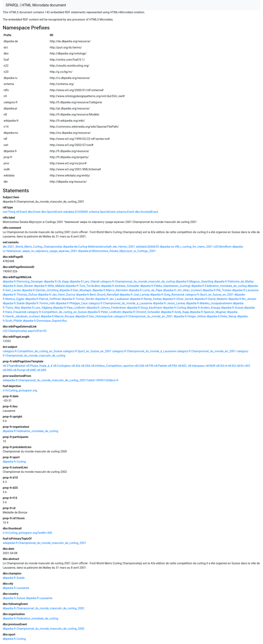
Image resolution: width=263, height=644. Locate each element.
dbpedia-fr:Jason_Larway (169, 303)
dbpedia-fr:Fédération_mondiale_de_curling (219, 286)
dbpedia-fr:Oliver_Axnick (178, 299)
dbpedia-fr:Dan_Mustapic (75, 290)
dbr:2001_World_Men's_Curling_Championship (32, 247)
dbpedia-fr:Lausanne (245, 290)
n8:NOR (211, 366)
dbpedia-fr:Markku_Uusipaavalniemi (209, 303)
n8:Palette (161, 366)
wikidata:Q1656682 (76, 212)
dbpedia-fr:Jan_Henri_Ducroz (57, 295)
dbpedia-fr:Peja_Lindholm (69, 308)
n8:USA (86, 366)
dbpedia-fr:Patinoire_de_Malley (234, 282)
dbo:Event (34, 212)
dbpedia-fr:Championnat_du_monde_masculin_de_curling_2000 (44, 629)
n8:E (247, 366)
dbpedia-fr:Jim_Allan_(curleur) (182, 290)
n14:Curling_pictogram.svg (20, 390)
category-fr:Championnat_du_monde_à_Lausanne (120, 303)
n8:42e (76, 366)
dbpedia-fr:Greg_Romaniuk (167, 295)
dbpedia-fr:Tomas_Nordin (78, 299)
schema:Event (125, 212)
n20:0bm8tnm (222, 247)
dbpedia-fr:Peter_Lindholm (104, 312)
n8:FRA (172, 366)
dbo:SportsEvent (52, 212)
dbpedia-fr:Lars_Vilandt (84, 282)
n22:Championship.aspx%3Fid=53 (25, 331)
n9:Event (22, 212)
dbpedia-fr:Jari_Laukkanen (112, 299)
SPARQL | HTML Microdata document (36, 5)
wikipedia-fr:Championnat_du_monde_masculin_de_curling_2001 (44, 543)
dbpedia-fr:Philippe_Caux (72, 303)
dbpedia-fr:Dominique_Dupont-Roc (45, 321)
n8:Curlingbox (62, 366)
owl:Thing (9, 212)
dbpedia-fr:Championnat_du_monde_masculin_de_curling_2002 (44, 608)
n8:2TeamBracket (14, 366)
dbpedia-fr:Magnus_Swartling (194, 282)
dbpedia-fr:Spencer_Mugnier (208, 312)
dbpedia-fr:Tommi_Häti (40, 303)
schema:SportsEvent (102, 212)
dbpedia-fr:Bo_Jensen (242, 299)
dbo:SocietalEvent (146, 212)
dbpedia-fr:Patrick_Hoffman (43, 299)
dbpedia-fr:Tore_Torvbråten (83, 286)
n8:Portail (19, 370)
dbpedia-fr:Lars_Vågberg (37, 308)
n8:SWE (31, 370)
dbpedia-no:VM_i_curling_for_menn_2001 (186, 247)
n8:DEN (8, 370)
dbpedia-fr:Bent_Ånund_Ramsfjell (97, 295)
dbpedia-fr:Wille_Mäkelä (49, 286)
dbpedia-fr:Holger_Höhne (190, 316)
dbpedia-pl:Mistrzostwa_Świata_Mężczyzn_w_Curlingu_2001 (117, 251)
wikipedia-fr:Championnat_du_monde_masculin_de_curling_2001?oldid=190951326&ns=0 (60, 380)
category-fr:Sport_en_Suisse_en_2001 (210, 295)
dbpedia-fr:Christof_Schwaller (141, 312)
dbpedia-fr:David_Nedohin (211, 299)
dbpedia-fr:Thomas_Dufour (20, 295)
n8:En (240, 366)
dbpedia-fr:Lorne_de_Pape (146, 290)
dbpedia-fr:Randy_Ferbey (146, 299)
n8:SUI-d (221, 366)
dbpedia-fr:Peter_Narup (221, 316)
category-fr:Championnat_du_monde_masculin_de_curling (137, 282)
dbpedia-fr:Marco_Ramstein (110, 290)
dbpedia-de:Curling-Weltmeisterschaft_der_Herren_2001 (99, 247)
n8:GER (41, 370)
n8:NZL (182, 366)
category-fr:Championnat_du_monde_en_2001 (143, 316)
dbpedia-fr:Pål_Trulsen (217, 290)
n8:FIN (149, 366)
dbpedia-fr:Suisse (232, 308)
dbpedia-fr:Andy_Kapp (175, 312)
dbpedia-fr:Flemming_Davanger (23, 282)
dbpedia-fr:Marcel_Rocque (58, 316)
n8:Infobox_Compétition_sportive (113, 366)
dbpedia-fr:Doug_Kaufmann (145, 308)
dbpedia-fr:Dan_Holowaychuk (94, 316)
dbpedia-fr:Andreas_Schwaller (120, 286)
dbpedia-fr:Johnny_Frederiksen (106, 308)
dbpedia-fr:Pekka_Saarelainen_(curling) (165, 286)
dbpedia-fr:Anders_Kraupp (204, 308)
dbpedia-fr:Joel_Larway (134, 295)
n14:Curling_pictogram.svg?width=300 (27, 533)
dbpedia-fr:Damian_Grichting (40, 290)
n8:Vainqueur (196, 366)
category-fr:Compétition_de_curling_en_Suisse (57, 312)
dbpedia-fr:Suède (14, 303)
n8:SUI (232, 366)
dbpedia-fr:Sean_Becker (18, 286)
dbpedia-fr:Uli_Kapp (56, 282)
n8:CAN (139, 366)
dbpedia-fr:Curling (174, 308)
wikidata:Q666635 (147, 247)
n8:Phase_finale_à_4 (39, 366)
